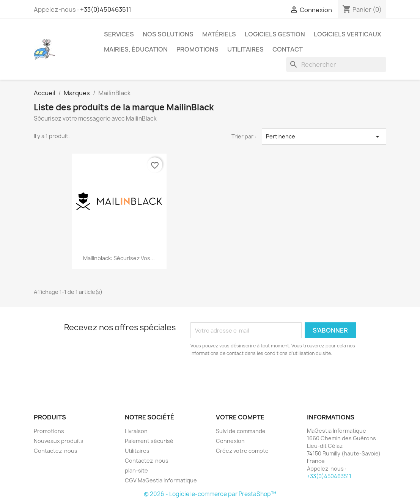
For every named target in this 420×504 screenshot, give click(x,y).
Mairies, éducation (136, 49)
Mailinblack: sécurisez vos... (119, 258)
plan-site (136, 470)
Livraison (136, 431)
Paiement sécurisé (149, 441)
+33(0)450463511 (106, 9)
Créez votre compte (242, 451)
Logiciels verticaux (348, 34)
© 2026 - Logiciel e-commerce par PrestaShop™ (210, 494)
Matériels (219, 34)
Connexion (230, 441)
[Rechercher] (336, 64)
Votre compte (240, 417)
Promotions (197, 49)
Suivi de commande (241, 431)
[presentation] (254, 378)
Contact (288, 49)
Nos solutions (168, 34)
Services (119, 34)
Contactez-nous (56, 451)
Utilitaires (245, 49)
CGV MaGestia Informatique (161, 480)
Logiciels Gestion (275, 34)
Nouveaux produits (59, 441)
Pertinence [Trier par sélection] (324, 137)
